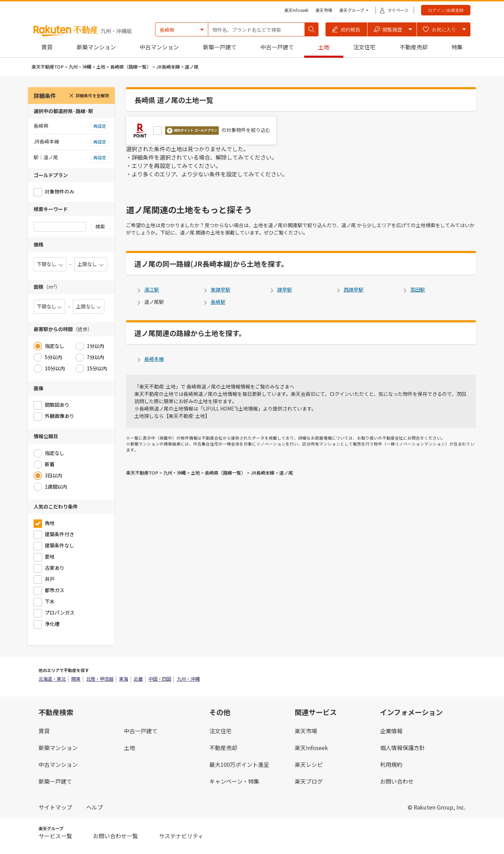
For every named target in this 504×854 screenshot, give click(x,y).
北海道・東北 (52, 679)
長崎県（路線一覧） (131, 67)
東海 (124, 679)
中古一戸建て (277, 47)
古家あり (55, 568)
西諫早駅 (353, 289)
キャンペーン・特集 (234, 781)
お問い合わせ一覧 (115, 836)
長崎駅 (218, 302)
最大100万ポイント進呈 (239, 764)
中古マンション (159, 47)
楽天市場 (324, 10)
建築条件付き (59, 534)
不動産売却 (414, 47)
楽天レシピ (309, 764)
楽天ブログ (309, 781)
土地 (324, 47)
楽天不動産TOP (48, 67)
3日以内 (54, 475)
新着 (50, 464)
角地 (50, 523)
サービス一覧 (55, 836)
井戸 (50, 579)
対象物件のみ (59, 191)
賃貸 (47, 47)
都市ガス (55, 590)
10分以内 (55, 368)
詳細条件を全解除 (89, 95)
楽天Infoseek (296, 10)
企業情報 (391, 731)
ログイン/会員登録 (446, 10)
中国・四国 (160, 679)
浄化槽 (52, 624)
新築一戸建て (220, 47)
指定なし (55, 346)
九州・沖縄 (80, 67)
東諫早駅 (220, 289)
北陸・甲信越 (100, 679)
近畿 (138, 679)
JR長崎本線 (168, 67)
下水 (50, 601)
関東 (76, 679)
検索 (100, 226)
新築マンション (96, 47)
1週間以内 (56, 486)
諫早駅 (285, 289)
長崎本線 (154, 359)
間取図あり (57, 405)
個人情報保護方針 (402, 748)
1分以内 (96, 346)
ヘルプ (94, 807)
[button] (346, 29)
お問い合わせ (397, 781)
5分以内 (54, 357)
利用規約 (391, 764)
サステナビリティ (181, 836)
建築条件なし (59, 545)
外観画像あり (59, 416)
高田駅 (418, 289)
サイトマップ (55, 807)
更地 (50, 556)
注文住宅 (364, 47)
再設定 (100, 126)
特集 (457, 47)
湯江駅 (152, 289)
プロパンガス (60, 612)
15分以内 (97, 368)
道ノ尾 (192, 67)
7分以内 (96, 357)
